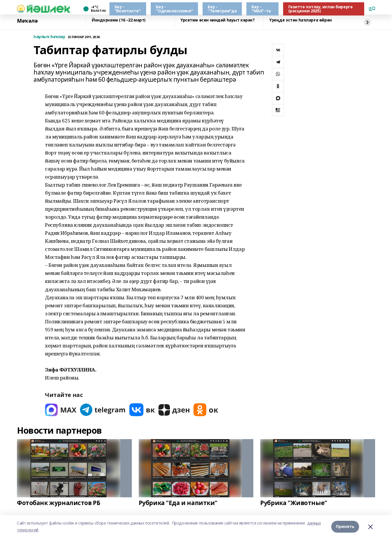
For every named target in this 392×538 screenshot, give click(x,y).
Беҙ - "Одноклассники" (174, 9)
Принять (345, 526)
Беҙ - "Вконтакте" (128, 9)
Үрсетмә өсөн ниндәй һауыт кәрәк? (218, 20)
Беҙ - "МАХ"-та (261, 9)
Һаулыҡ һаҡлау (49, 37)
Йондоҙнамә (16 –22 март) (119, 20)
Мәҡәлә (27, 21)
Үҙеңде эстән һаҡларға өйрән (301, 20)
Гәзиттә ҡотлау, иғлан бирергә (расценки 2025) (321, 9)
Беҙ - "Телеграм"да (222, 9)
